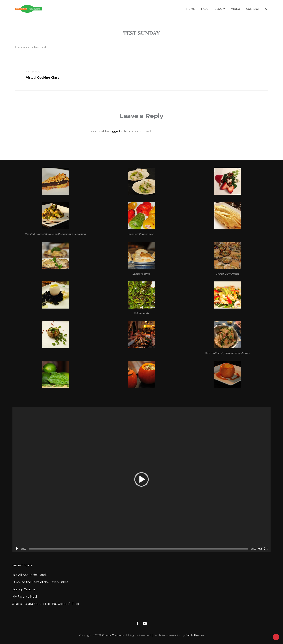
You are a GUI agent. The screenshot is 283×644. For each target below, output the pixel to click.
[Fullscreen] (266, 549)
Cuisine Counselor (113, 635)
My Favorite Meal (25, 597)
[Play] (17, 549)
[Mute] (260, 549)
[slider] (139, 549)
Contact (253, 9)
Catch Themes (195, 635)
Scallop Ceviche (24, 589)
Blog (218, 9)
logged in (116, 131)
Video (236, 9)
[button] (141, 479)
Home (191, 9)
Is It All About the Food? (30, 575)
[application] (141, 479)
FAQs (205, 9)
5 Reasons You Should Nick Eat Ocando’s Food (46, 604)
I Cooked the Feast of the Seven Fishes (40, 582)
